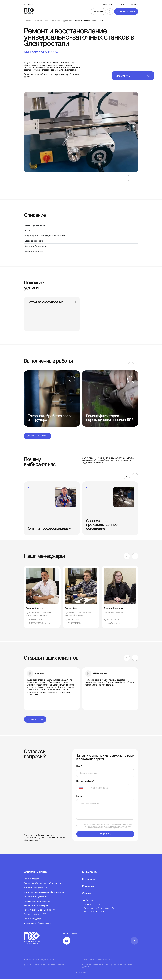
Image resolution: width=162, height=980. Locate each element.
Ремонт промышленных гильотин (40, 910)
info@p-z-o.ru (112, 624)
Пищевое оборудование (36, 897)
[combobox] (81, 789)
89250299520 (112, 620)
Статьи (86, 894)
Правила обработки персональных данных (43, 965)
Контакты (88, 887)
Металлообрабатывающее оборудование (44, 892)
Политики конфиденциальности (111, 827)
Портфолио (89, 880)
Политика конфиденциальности (38, 960)
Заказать (115, 76)
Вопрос (80, 797)
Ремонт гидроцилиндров (36, 906)
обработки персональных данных (116, 828)
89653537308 (34, 620)
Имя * (79, 767)
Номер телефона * (85, 782)
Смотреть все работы (38, 436)
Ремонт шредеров (33, 919)
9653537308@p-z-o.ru (38, 624)
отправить (105, 834)
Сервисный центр (35, 872)
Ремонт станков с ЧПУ (35, 915)
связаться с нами (126, 11)
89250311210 (72, 620)
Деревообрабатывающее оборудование (43, 884)
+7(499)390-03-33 (109, 4)
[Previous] (127, 178)
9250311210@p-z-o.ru (76, 624)
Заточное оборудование (52, 303)
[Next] (135, 178)
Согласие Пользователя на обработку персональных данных (108, 966)
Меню (98, 12)
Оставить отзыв (35, 720)
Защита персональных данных (97, 960)
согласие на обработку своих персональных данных (105, 825)
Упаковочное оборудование (37, 924)
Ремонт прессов (32, 879)
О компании (90, 872)
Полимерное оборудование (37, 901)
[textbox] (79, 789)
